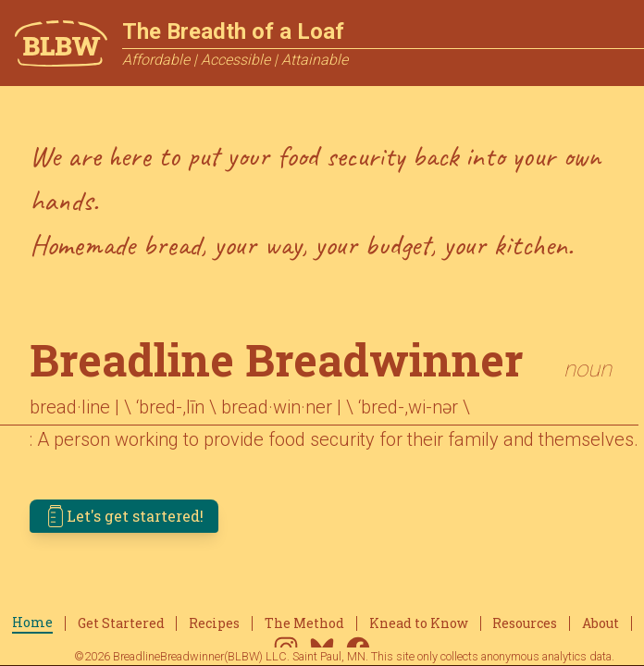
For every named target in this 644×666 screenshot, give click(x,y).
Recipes (214, 623)
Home (32, 622)
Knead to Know (419, 623)
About (601, 623)
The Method (304, 623)
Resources (525, 623)
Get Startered (121, 623)
